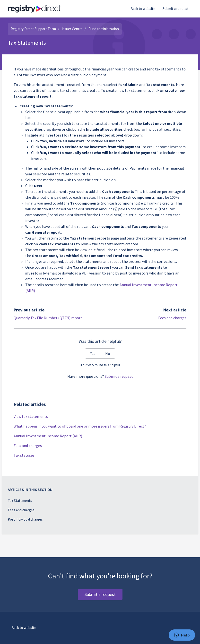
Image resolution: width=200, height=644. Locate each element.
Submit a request (176, 9)
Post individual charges (25, 519)
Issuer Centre (72, 29)
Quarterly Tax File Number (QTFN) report (48, 318)
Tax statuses (24, 455)
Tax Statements (20, 501)
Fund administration (104, 29)
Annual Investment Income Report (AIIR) (48, 436)
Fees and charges (172, 318)
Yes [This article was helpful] (93, 353)
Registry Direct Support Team (33, 29)
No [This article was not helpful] (108, 353)
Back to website (143, 9)
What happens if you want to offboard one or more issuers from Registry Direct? (80, 426)
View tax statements (31, 416)
